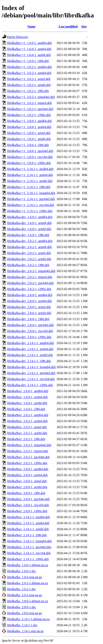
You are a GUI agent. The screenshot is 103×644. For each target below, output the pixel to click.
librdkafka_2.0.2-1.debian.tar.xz (28, 583)
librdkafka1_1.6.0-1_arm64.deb (27, 397)
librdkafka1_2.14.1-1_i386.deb (27, 535)
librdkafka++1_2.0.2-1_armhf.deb (29, 85)
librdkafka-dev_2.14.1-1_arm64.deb (30, 349)
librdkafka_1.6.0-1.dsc (21, 571)
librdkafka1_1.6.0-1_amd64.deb (28, 391)
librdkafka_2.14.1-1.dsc (22, 625)
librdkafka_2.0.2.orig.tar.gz (25, 595)
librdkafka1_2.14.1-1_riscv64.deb (29, 553)
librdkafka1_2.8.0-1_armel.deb (27, 481)
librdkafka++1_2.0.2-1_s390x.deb (29, 115)
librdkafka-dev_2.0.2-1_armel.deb (29, 253)
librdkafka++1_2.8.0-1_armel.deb (29, 133)
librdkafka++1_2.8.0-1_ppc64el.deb (30, 151)
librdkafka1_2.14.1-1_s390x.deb (28, 559)
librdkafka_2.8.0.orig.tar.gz (25, 613)
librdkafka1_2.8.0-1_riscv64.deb (28, 505)
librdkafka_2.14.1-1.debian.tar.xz (28, 619)
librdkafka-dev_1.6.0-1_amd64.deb (30, 217)
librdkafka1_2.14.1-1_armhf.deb (28, 529)
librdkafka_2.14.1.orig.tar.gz (25, 631)
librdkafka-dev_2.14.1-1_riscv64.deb (31, 379)
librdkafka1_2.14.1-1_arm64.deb (28, 523)
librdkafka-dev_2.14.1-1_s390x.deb (30, 385)
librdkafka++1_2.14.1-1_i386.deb (29, 187)
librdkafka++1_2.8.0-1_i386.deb (28, 145)
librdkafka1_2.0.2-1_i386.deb (26, 439)
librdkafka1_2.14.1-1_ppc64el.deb (29, 547)
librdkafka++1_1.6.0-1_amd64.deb (29, 43)
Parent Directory (18, 37)
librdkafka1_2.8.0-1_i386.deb (26, 493)
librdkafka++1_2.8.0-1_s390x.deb (29, 163)
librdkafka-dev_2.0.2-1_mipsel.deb (30, 277)
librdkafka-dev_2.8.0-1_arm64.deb (29, 301)
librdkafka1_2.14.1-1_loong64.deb (29, 541)
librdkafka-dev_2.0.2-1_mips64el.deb (31, 271)
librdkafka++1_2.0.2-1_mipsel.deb (29, 103)
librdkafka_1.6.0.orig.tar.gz (25, 577)
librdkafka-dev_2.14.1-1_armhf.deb (30, 355)
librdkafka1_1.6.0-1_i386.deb (26, 409)
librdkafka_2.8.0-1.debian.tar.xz (28, 601)
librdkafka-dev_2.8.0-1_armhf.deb (29, 313)
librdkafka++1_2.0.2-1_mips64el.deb (31, 97)
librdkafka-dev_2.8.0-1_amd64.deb (30, 295)
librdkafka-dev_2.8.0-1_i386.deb (28, 319)
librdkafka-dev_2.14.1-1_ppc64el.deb (31, 373)
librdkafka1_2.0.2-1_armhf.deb (27, 433)
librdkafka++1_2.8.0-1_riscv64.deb (30, 157)
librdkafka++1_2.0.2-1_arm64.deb (29, 73)
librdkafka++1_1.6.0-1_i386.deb (28, 61)
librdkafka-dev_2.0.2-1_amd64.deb (30, 241)
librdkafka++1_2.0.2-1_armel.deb (29, 79)
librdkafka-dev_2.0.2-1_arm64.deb (29, 247)
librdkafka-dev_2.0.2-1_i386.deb (28, 265)
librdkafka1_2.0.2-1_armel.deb (27, 427)
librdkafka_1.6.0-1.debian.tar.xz (28, 565)
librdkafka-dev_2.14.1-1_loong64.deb (31, 367)
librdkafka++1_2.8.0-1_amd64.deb (29, 121)
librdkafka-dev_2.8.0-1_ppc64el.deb (30, 325)
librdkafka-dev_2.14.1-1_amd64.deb (30, 343)
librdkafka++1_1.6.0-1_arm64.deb (29, 49)
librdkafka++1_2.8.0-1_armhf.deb (29, 139)
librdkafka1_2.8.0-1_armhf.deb (27, 487)
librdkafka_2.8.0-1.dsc (21, 607)
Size (84, 27)
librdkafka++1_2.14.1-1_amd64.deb (30, 169)
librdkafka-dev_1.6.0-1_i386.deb (28, 235)
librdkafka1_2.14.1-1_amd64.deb (28, 517)
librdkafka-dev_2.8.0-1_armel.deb (29, 307)
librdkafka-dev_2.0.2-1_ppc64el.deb (30, 283)
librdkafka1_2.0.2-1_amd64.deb (28, 415)
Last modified (68, 27)
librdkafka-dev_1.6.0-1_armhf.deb (29, 229)
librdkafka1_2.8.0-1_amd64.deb (28, 469)
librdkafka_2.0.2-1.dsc (21, 589)
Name (31, 27)
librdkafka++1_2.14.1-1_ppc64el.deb (31, 199)
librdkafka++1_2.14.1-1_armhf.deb (30, 181)
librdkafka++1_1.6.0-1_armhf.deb (29, 55)
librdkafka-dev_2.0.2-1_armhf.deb (29, 259)
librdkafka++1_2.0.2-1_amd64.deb (29, 67)
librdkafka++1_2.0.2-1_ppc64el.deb (30, 109)
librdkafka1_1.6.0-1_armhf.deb (27, 403)
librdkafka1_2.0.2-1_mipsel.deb (28, 451)
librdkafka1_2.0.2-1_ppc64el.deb (28, 457)
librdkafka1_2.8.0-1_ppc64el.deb (28, 499)
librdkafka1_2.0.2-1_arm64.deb (27, 421)
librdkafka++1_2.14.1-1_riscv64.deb (31, 205)
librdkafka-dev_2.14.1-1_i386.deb (29, 361)
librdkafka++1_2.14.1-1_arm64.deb (30, 175)
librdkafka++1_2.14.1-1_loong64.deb (31, 193)
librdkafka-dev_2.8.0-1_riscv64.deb (30, 331)
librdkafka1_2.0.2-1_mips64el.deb (29, 445)
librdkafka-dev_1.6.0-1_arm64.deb (29, 223)
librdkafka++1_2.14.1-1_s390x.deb (30, 211)
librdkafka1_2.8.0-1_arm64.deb (27, 475)
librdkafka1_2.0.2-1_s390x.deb (27, 463)
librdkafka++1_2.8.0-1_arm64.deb (29, 127)
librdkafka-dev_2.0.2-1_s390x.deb (29, 289)
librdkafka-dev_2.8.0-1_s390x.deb (29, 337)
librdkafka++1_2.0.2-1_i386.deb (28, 91)
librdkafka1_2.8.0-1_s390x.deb (27, 511)
